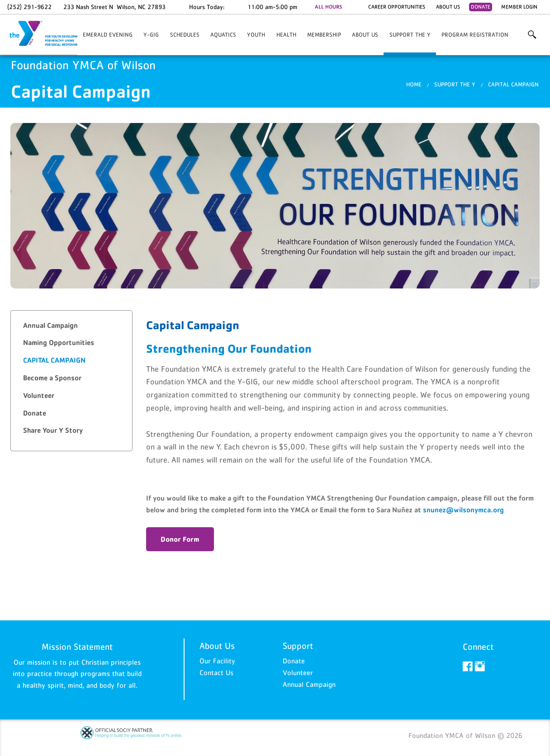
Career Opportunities (397, 7)
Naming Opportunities (59, 343)
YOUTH (256, 35)
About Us (448, 7)
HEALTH (286, 35)
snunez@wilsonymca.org (463, 510)
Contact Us (216, 672)
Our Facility (217, 661)
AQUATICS (223, 35)
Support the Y (410, 35)
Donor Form (180, 539)
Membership (324, 35)
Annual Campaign (50, 325)
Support (298, 646)
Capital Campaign (513, 84)
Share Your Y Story (53, 430)
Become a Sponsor (52, 378)
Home (414, 84)
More (532, 35)
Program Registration (475, 35)
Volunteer (39, 395)
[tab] (71, 326)
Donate (481, 7)
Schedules (185, 35)
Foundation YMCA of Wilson (52, 34)
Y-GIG (151, 35)
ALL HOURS (328, 7)
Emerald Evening (108, 35)
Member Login (519, 7)
